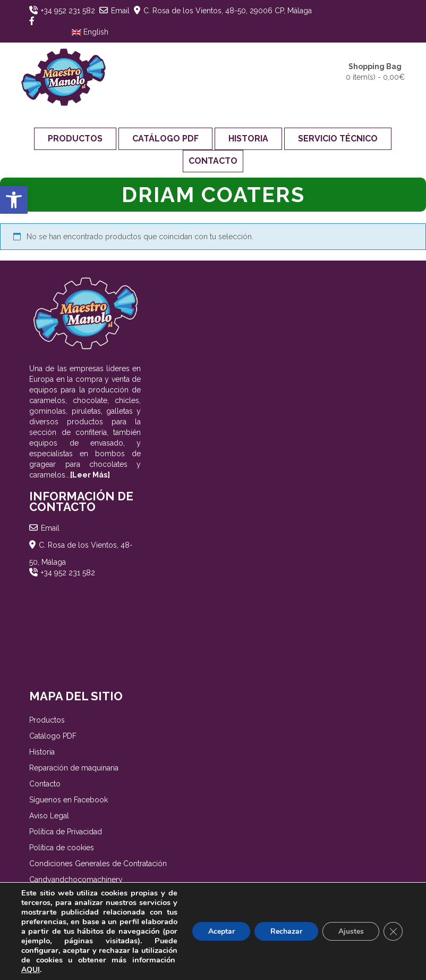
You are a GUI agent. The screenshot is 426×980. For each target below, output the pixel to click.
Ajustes (351, 931)
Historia (248, 139)
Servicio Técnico (338, 139)
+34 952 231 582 (68, 11)
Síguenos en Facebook (69, 800)
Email (120, 11)
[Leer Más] (90, 475)
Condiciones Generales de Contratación (98, 864)
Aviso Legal (49, 816)
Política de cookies (62, 848)
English (90, 32)
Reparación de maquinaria (74, 768)
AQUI (95, 970)
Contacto (213, 161)
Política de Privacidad (66, 832)
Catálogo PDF (165, 139)
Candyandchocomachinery (76, 880)
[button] (14, 200)
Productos (75, 139)
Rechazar (286, 931)
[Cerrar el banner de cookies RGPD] (393, 932)
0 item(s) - (375, 71)
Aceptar (220, 931)
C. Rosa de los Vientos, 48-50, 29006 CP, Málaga (228, 11)
